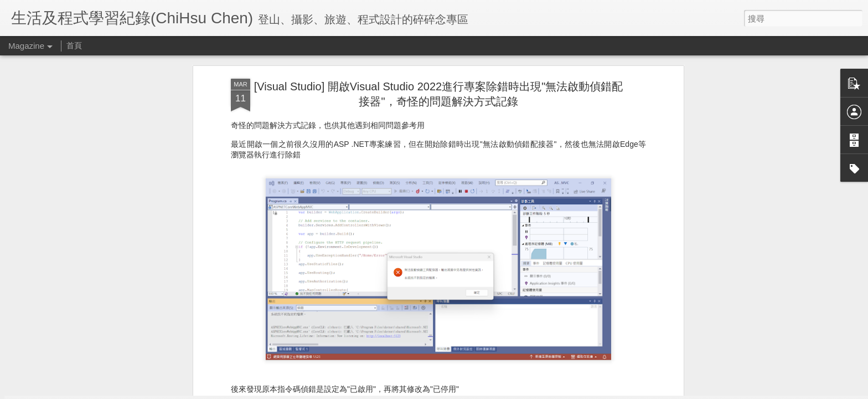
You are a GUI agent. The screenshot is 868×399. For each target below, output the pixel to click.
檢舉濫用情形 (488, 392)
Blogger (455, 392)
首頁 (74, 45)
